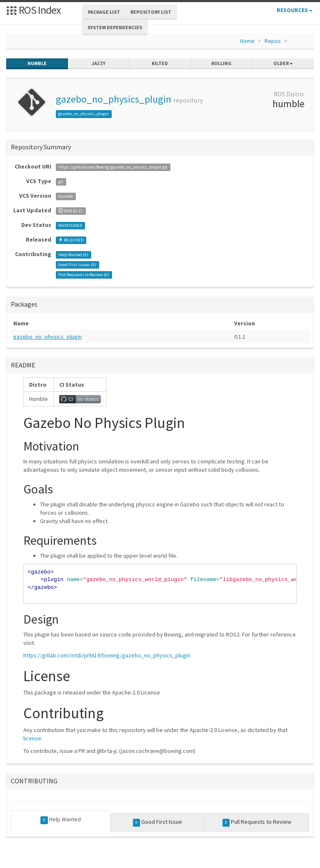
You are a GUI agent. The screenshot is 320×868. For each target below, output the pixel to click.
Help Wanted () (73, 255)
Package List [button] (104, 12)
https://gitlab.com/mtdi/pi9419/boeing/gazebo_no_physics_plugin (107, 655)
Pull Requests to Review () (84, 275)
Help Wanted (61, 820)
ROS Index (34, 10)
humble (37, 63)
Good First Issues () (77, 265)
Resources (295, 10)
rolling (221, 63)
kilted (160, 63)
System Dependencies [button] (115, 27)
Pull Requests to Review (257, 822)
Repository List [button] (151, 12)
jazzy (99, 63)
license (32, 738)
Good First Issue (158, 822)
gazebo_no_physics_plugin (114, 99)
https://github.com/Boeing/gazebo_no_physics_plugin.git (113, 167)
